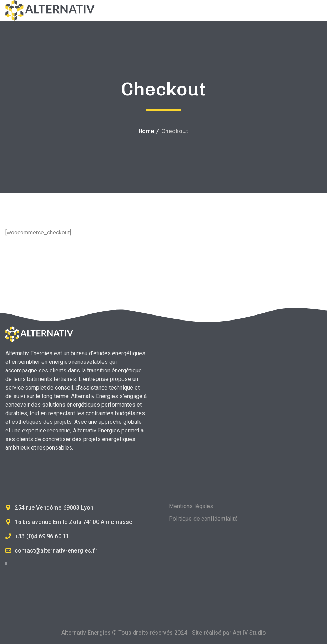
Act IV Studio (249, 633)
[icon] (6, 564)
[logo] (50, 10)
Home (146, 131)
